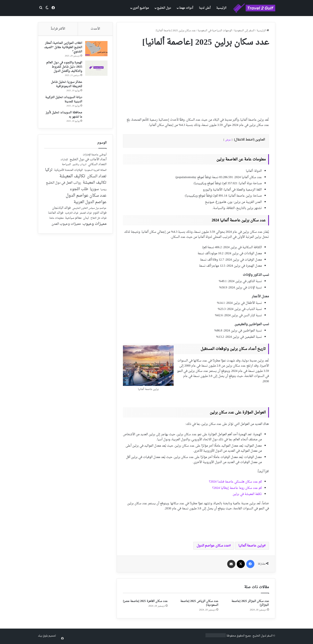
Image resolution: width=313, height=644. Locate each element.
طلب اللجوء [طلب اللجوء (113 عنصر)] (79, 191)
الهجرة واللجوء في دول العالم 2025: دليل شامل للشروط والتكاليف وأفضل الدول (63, 68)
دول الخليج (164, 8)
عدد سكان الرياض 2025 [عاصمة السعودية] (199, 603)
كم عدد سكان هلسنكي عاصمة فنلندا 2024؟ (235, 482)
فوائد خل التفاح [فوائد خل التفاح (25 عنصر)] (98, 220)
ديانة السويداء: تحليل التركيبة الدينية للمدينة (63, 101)
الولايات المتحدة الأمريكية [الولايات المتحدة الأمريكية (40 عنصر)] (68, 172)
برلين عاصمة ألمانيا (251, 546)
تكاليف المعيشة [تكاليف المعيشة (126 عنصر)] (95, 185)
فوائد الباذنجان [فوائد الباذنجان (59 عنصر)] (61, 210)
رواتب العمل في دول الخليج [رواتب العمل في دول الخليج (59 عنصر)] (63, 185)
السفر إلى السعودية (244, 31)
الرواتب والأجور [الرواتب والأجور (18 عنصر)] (79, 167)
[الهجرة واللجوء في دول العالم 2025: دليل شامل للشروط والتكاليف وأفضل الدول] (95, 69)
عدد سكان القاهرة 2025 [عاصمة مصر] (145, 601)
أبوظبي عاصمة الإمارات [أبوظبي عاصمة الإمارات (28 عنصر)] (95, 157)
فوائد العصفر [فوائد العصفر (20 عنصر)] (86, 215)
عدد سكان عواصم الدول (213, 546)
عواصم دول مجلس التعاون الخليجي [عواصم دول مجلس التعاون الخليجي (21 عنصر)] (89, 210)
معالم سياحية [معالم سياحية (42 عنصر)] (73, 220)
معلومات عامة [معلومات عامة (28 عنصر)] (56, 220)
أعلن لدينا (205, 8)
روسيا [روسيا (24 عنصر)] (103, 192)
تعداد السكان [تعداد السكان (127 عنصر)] (97, 178)
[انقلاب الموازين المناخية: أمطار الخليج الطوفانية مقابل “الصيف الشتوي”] (95, 50)
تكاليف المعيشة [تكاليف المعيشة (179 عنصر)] (72, 178)
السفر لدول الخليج (263, 636)
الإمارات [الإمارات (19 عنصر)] (64, 162)
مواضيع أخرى (141, 8)
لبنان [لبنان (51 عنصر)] (86, 220)
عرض (228, 140)
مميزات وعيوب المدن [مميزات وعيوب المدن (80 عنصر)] (66, 226)
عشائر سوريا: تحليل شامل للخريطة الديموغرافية (66, 85)
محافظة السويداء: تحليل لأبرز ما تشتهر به (63, 116)
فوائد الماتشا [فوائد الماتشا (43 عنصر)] (56, 215)
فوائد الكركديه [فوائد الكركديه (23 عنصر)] (72, 215)
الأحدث (95, 29)
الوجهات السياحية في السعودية (215, 31)
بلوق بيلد (43, 636)
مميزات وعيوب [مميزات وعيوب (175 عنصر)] (94, 226)
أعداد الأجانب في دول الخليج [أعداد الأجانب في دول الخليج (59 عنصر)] (88, 161)
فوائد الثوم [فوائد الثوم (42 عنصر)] (100, 215)
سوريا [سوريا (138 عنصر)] (94, 191)
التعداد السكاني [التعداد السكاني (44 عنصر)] (97, 167)
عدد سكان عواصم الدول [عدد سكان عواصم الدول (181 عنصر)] (86, 198)
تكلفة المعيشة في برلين (247, 494)
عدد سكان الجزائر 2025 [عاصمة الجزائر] (250, 603)
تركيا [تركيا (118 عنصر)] (49, 172)
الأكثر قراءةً (58, 29)
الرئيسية (221, 8)
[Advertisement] (196, 81)
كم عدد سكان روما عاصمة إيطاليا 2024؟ (237, 488)
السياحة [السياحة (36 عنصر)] (66, 167)
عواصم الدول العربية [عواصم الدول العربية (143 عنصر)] (90, 204)
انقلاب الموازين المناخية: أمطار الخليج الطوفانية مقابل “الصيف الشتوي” (64, 48)
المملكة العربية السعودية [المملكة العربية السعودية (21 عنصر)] (95, 172)
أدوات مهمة (186, 8)
